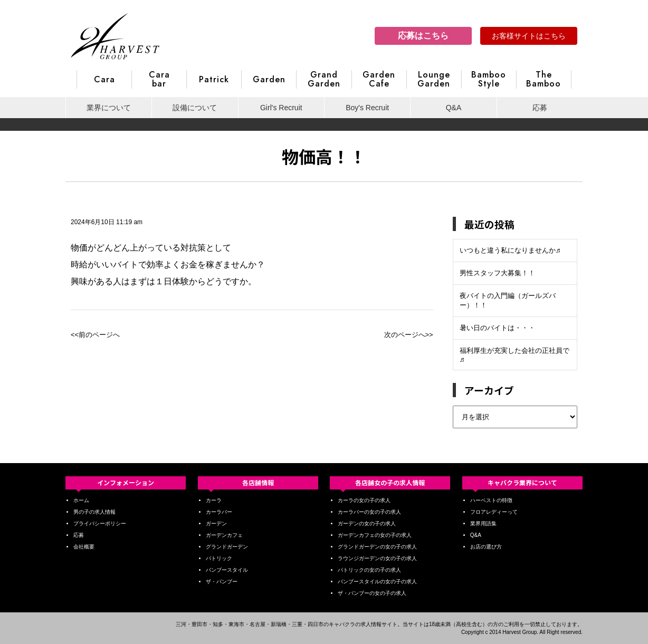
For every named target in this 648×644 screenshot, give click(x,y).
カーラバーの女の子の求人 (369, 512)
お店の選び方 (486, 547)
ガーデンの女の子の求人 (367, 523)
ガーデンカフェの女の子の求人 (375, 535)
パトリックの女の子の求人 (369, 570)
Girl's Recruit (281, 108)
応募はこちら (423, 36)
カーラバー (219, 512)
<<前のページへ (95, 335)
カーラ (214, 500)
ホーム (81, 500)
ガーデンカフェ (224, 535)
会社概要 (84, 547)
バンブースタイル (227, 570)
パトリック (219, 558)
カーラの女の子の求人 (364, 500)
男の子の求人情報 (94, 512)
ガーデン (216, 523)
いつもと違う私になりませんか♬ (510, 250)
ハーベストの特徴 (491, 500)
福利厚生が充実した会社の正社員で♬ (514, 355)
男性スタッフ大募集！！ (497, 273)
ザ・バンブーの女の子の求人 (372, 593)
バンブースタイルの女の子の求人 (377, 581)
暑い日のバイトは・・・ (497, 328)
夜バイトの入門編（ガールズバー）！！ (508, 300)
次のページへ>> (409, 335)
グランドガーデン (227, 547)
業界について (109, 108)
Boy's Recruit (367, 108)
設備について (195, 108)
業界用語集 (483, 523)
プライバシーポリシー (100, 523)
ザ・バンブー (222, 581)
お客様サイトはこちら (529, 36)
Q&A (454, 108)
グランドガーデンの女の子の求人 (377, 547)
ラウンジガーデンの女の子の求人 (377, 558)
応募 (540, 108)
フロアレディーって (494, 512)
